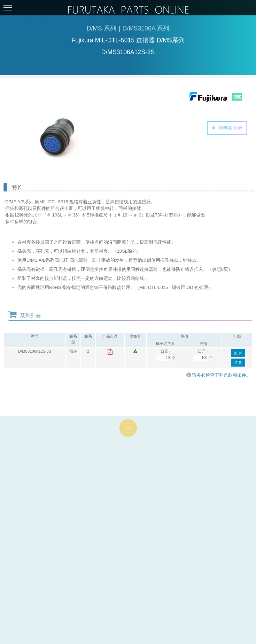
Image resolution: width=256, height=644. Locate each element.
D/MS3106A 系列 (146, 29)
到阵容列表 (226, 128)
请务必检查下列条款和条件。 (219, 375)
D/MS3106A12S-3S (35, 351)
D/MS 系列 (102, 29)
